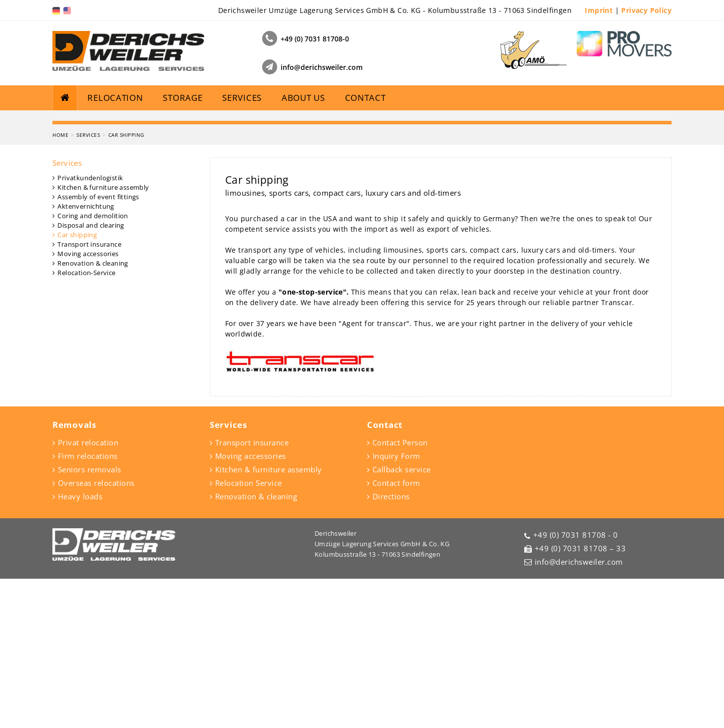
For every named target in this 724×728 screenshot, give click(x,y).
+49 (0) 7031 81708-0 (315, 39)
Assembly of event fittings (98, 346)
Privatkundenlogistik (90, 327)
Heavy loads (80, 646)
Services (242, 98)
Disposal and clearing (91, 374)
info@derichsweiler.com (322, 67)
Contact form (396, 632)
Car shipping (126, 284)
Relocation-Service (86, 422)
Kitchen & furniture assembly (103, 337)
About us (303, 98)
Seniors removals (90, 619)
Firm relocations (88, 605)
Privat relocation (88, 592)
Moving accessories (88, 403)
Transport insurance (89, 393)
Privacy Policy (646, 10)
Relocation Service (249, 632)
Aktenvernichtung (86, 356)
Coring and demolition (93, 365)
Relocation (115, 98)
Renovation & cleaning (93, 412)
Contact (365, 98)
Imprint (599, 10)
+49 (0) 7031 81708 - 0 (576, 684)
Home (60, 284)
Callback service (402, 619)
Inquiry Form (396, 605)
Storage (182, 98)
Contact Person (400, 592)
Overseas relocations (96, 632)
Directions (391, 646)
